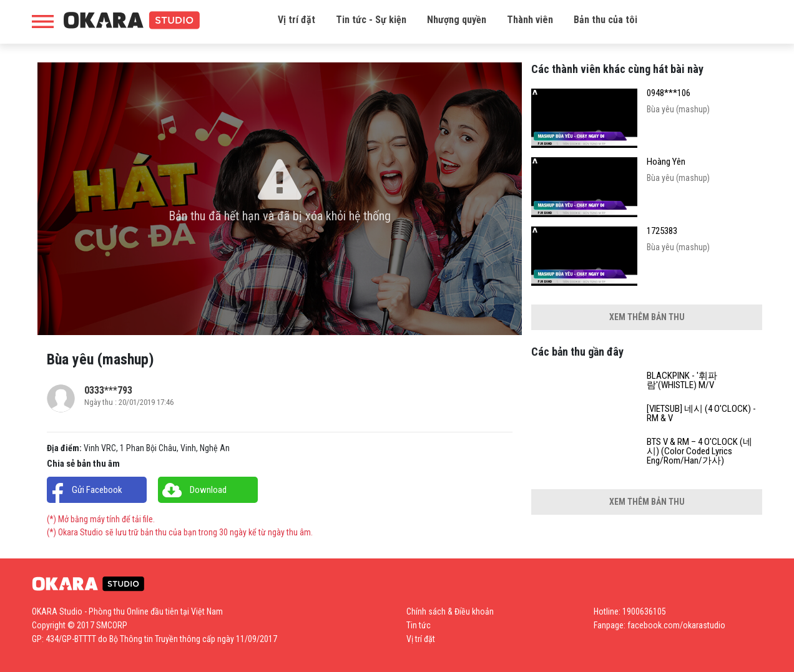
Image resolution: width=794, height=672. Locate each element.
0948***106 (669, 93)
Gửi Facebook (97, 490)
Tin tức (419, 625)
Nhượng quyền (457, 20)
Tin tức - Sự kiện (371, 20)
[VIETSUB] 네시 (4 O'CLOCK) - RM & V (701, 414)
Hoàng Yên (666, 162)
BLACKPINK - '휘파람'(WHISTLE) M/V (682, 381)
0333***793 (108, 390)
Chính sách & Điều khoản (450, 611)
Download (208, 490)
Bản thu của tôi (605, 20)
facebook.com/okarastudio (676, 625)
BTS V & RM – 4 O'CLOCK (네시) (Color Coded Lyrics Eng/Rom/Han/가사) (699, 451)
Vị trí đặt (297, 20)
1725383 (662, 231)
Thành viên (530, 20)
